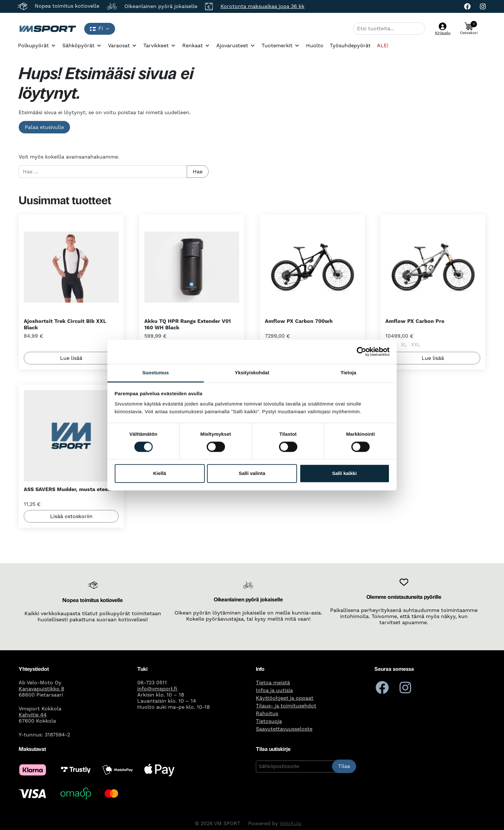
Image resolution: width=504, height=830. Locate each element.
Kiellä (159, 474)
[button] (469, 29)
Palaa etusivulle (44, 127)
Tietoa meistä (273, 683)
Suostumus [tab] (156, 373)
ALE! (383, 46)
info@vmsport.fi (157, 689)
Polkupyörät (37, 46)
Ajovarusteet (236, 46)
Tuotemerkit (281, 46)
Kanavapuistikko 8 (41, 689)
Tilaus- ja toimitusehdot (286, 706)
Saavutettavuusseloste (284, 729)
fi (97, 29)
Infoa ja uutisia (274, 690)
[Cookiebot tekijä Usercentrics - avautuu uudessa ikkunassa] (361, 351)
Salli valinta (252, 474)
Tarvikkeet (160, 46)
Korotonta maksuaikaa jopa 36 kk (262, 6)
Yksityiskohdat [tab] (252, 373)
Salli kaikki (344, 474)
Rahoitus (267, 714)
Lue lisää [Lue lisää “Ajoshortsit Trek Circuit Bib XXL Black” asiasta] (71, 358)
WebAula (291, 824)
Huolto (315, 46)
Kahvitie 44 (33, 715)
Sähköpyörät (82, 46)
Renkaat (196, 46)
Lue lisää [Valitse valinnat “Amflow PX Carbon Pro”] (433, 358)
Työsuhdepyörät (350, 46)
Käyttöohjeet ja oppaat (285, 698)
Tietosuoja (269, 721)
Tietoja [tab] (349, 373)
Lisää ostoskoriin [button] (71, 516)
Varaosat (122, 46)
